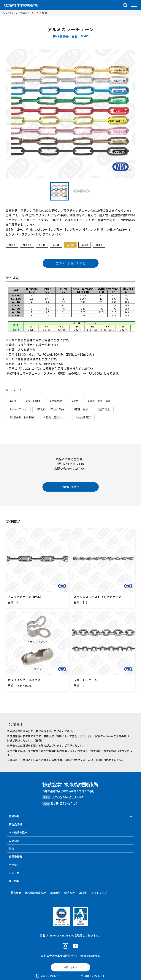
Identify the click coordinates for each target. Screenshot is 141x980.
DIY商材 (83, 893)
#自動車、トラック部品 (50, 409)
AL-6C (70, 245)
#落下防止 (104, 409)
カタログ (14, 841)
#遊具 (75, 401)
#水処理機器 (83, 417)
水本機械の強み (18, 832)
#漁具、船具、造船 (99, 401)
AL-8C (99, 245)
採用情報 (14, 881)
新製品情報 (15, 824)
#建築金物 (56, 401)
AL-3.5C (27, 245)
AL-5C (56, 245)
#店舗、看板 (81, 409)
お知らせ (14, 873)
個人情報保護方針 (35, 893)
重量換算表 (15, 857)
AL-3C (12, 245)
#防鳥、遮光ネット (55, 417)
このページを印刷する (71, 263)
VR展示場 (55, 893)
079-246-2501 (65, 797)
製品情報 (14, 816)
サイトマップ (99, 893)
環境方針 (69, 893)
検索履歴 (16, 893)
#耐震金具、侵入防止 (22, 417)
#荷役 (13, 401)
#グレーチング (18, 409)
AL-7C (85, 245)
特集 (12, 849)
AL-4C (42, 245)
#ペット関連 (33, 401)
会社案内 (14, 865)
